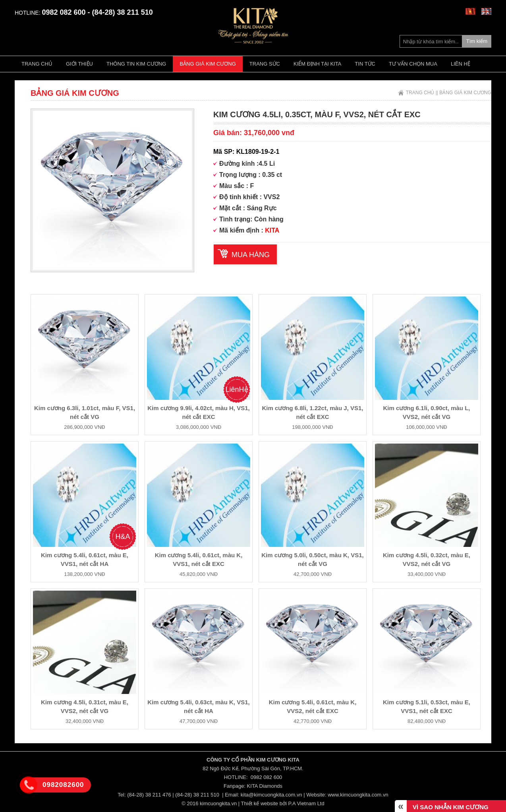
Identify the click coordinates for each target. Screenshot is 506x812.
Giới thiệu (79, 64)
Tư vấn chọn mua (413, 64)
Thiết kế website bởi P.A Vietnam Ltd (283, 803)
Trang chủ (37, 64)
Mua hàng (251, 255)
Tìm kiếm (477, 41)
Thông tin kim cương (136, 64)
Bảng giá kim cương (208, 64)
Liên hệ (461, 64)
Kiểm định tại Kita (317, 64)
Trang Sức (265, 64)
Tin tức (365, 64)
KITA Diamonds (265, 786)
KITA (272, 230)
